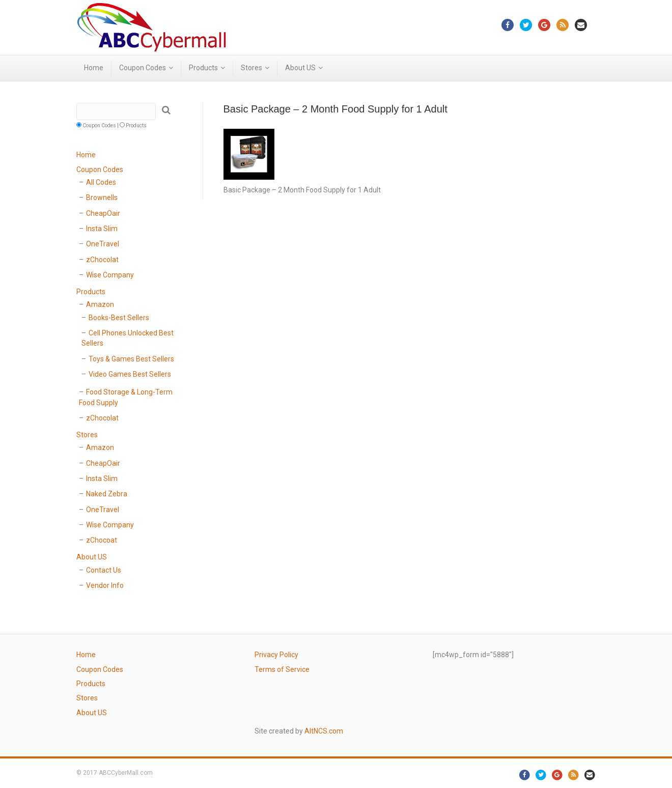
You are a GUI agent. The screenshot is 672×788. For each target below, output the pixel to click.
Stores (251, 68)
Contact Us (104, 570)
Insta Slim (102, 229)
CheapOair (103, 213)
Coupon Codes (143, 68)
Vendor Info (105, 585)
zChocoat (102, 540)
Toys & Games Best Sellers (131, 359)
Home (94, 68)
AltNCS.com (324, 731)
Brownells (102, 198)
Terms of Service (282, 669)
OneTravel (103, 244)
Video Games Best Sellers (130, 374)
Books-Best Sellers (119, 318)
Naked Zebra (107, 494)
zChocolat (102, 260)
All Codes (101, 182)
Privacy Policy (276, 655)
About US (300, 68)
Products (203, 68)
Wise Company (110, 275)
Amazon (100, 304)
